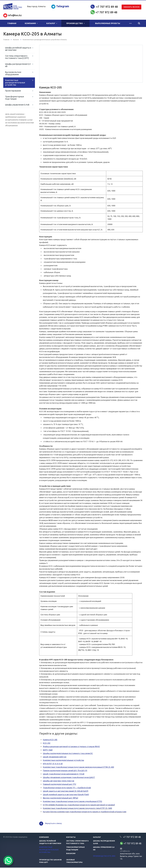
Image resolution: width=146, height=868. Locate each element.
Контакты (71, 838)
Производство (75, 23)
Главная (12, 23)
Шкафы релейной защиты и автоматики (18, 49)
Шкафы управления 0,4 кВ (17, 105)
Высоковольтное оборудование (13, 73)
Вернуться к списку (50, 824)
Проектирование (13, 91)
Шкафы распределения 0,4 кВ (18, 65)
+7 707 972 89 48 (107, 7)
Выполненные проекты (108, 23)
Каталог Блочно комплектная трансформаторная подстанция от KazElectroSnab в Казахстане (85, 812)
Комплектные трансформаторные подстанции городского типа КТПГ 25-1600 (77, 809)
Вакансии (71, 854)
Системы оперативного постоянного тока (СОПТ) (17, 57)
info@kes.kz (125, 851)
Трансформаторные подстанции (15, 98)
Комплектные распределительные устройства (15, 83)
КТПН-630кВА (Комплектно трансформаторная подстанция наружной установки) (79, 805)
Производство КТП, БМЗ (104, 856)
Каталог (52, 23)
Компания (31, 23)
